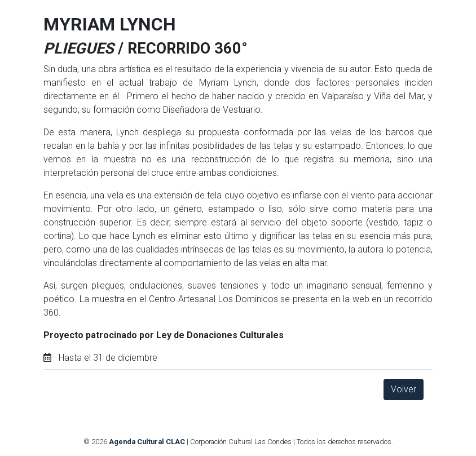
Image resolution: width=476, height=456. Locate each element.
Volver (404, 389)
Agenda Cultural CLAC (147, 442)
